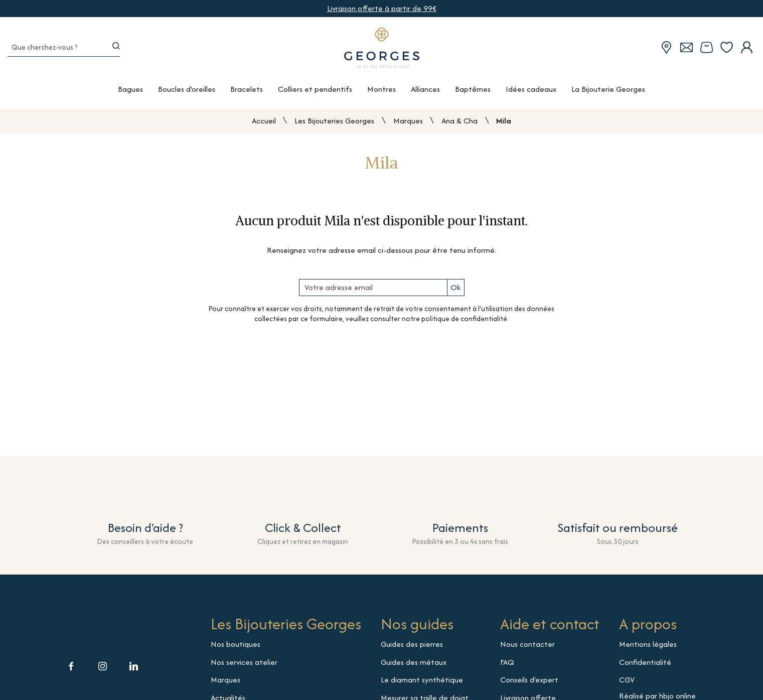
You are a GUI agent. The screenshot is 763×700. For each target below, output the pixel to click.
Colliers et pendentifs (315, 95)
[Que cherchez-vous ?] (53, 52)
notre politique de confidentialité (454, 322)
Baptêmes (473, 95)
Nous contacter (527, 648)
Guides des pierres (412, 648)
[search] (118, 51)
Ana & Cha (460, 124)
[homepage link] (382, 52)
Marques (408, 124)
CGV (627, 683)
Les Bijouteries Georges (334, 124)
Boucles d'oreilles (187, 95)
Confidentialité (645, 665)
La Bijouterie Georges (608, 95)
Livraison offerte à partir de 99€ (382, 8)
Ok (455, 291)
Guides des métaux (414, 665)
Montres (382, 95)
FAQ (507, 665)
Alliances (425, 95)
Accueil (264, 124)
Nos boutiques (236, 648)
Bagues (130, 95)
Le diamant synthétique (422, 683)
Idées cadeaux (531, 95)
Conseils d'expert (529, 683)
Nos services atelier (244, 665)
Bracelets (247, 95)
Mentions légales (648, 648)
